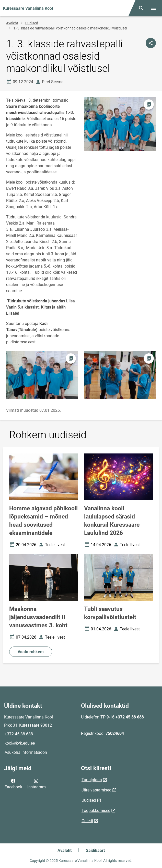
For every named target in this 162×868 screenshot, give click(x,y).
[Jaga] (151, 43)
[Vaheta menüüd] (154, 8)
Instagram (37, 784)
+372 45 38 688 (19, 734)
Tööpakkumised (96, 811)
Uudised (32, 23)
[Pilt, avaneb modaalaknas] (42, 375)
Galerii (87, 821)
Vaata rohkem (31, 652)
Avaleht (12, 23)
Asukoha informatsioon (26, 752)
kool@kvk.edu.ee (20, 743)
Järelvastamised (96, 790)
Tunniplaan (92, 780)
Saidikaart (95, 850)
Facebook (13, 784)
